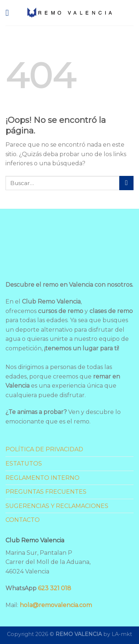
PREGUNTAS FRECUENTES (46, 492)
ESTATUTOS (24, 464)
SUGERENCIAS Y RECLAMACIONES (57, 506)
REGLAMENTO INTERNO (43, 478)
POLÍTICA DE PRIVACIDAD (44, 449)
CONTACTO (23, 520)
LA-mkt (122, 634)
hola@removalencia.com (56, 605)
